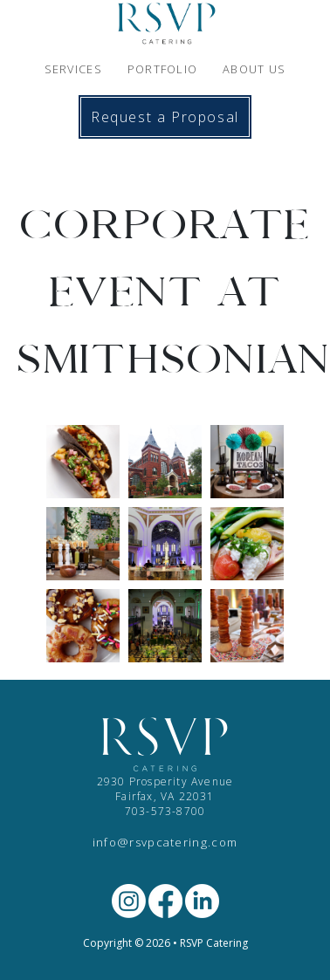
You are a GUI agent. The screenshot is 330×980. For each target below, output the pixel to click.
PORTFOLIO (163, 69)
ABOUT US (254, 69)
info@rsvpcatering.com (165, 842)
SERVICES (73, 69)
